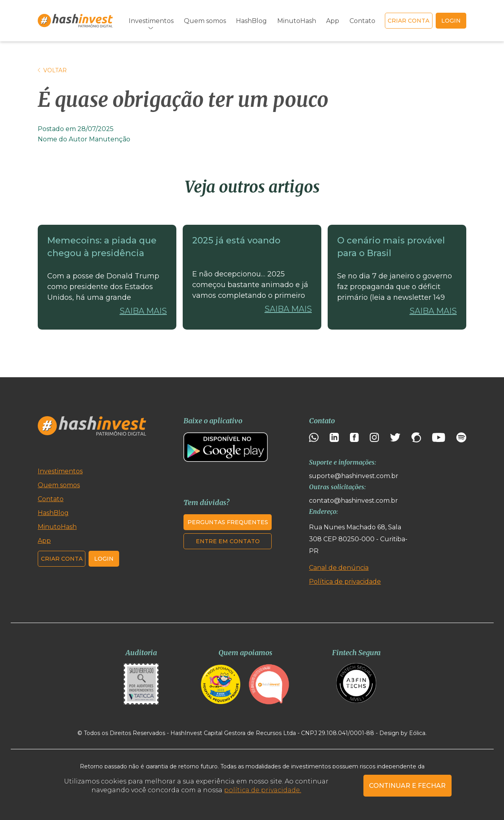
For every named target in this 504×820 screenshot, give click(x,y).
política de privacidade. (263, 790)
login (451, 21)
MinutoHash (297, 21)
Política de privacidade (345, 582)
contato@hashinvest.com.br (353, 501)
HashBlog (251, 21)
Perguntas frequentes (228, 522)
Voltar (52, 70)
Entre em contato (228, 541)
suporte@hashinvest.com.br (354, 476)
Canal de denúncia (339, 568)
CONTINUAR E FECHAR (407, 786)
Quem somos (205, 21)
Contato (362, 21)
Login (104, 559)
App (333, 21)
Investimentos (151, 21)
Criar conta (408, 21)
